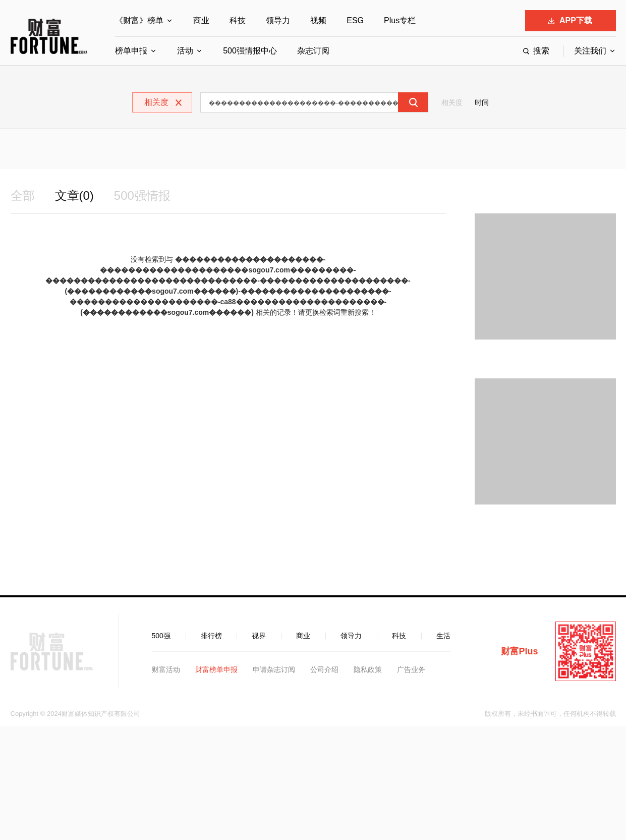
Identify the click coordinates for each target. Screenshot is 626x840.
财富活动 (166, 669)
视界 (259, 636)
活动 (185, 51)
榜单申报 (131, 51)
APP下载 (570, 20)
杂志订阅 (313, 51)
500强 (161, 636)
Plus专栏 (400, 20)
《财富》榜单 (139, 20)
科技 (238, 20)
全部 (23, 195)
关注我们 (590, 51)
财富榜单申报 (216, 669)
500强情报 (142, 195)
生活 (443, 636)
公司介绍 (324, 669)
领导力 (278, 20)
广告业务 (411, 669)
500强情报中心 (250, 51)
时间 (482, 102)
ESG (355, 20)
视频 (318, 20)
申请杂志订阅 (274, 669)
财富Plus (520, 651)
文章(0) (74, 195)
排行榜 (211, 636)
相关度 (452, 102)
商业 (201, 20)
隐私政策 (368, 669)
